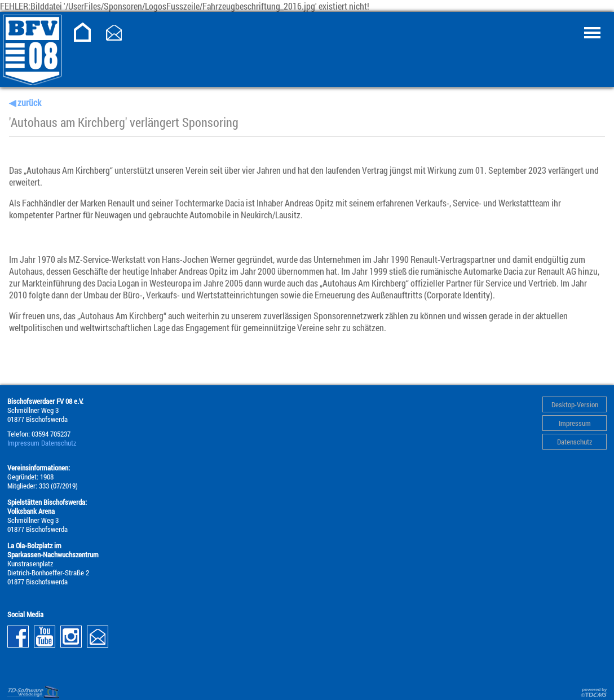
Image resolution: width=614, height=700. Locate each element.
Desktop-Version (575, 404)
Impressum (575, 423)
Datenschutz (575, 442)
